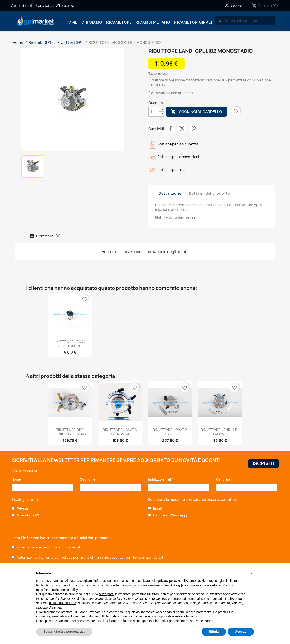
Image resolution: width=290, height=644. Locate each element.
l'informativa (34, 538)
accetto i (49, 547)
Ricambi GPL (119, 22)
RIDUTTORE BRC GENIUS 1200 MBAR (70, 432)
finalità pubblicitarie (63, 603)
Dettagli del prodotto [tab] (210, 193)
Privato (22, 509)
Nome (17, 479)
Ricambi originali (193, 22)
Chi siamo (92, 22)
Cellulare (224, 479)
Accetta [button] (241, 632)
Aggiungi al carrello (196, 112)
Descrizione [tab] (170, 193)
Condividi (170, 128)
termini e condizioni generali (56, 547)
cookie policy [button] (69, 590)
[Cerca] (245, 21)
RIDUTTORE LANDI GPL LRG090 (220, 432)
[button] (251, 573)
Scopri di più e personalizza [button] (64, 632)
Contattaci (22, 6)
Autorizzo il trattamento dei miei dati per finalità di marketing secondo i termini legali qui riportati (90, 557)
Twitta (182, 128)
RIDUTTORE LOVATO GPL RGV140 (120, 432)
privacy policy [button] (168, 581)
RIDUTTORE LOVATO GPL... (170, 432)
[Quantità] (154, 112)
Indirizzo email (161, 479)
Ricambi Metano (153, 22)
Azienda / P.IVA (28, 515)
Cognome (89, 479)
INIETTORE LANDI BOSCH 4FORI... (70, 344)
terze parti (106, 594)
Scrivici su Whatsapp (55, 6)
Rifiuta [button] (214, 632)
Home (71, 22)
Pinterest (193, 128)
